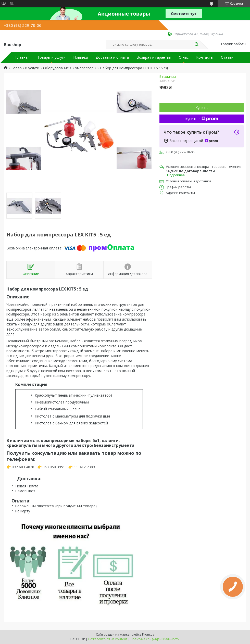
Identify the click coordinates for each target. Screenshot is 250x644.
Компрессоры (84, 68)
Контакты (205, 57)
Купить (202, 108)
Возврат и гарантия (154, 57)
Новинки (81, 57)
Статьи (227, 57)
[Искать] (196, 45)
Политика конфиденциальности (155, 639)
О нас (184, 57)
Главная (22, 57)
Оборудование (56, 68)
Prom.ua (148, 634)
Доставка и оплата (112, 57)
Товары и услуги (51, 57)
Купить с (202, 119)
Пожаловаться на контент (108, 639)
